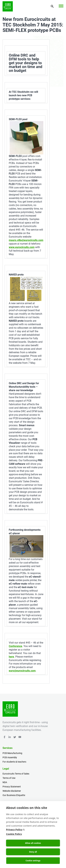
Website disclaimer (12, 791)
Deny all (33, 852)
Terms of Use (9, 778)
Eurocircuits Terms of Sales (16, 774)
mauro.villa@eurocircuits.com (26, 240)
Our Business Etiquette (14, 795)
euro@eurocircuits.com (22, 671)
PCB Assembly (10, 757)
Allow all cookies (33, 843)
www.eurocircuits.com (22, 247)
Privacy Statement (12, 787)
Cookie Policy (14, 834)
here (11, 657)
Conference (16, 646)
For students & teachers (14, 762)
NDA (5, 782)
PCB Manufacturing (12, 753)
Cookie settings (33, 861)
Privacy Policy (14, 829)
